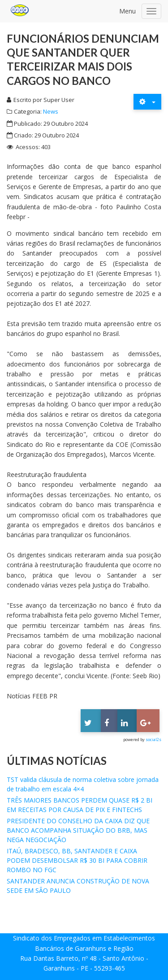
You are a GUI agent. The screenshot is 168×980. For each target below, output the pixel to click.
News (51, 111)
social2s (153, 739)
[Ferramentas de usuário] (147, 102)
